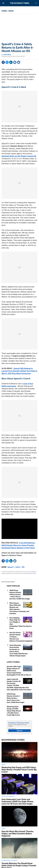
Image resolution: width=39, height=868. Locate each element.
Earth (18, 567)
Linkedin (11, 62)
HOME (4, 11)
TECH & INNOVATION (8, 796)
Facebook (3, 62)
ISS (23, 567)
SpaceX (11, 567)
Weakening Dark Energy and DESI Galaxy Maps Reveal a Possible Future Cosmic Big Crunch (14, 711)
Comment (15, 62)
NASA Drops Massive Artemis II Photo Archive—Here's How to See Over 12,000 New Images (20, 594)
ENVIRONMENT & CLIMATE (9, 860)
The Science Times (20, 3)
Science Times (32, 573)
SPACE (11, 11)
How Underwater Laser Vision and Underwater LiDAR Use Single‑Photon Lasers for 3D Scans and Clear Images (17, 802)
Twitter (7, 62)
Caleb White (7, 55)
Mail (19, 62)
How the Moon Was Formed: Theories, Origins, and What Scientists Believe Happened (18, 834)
